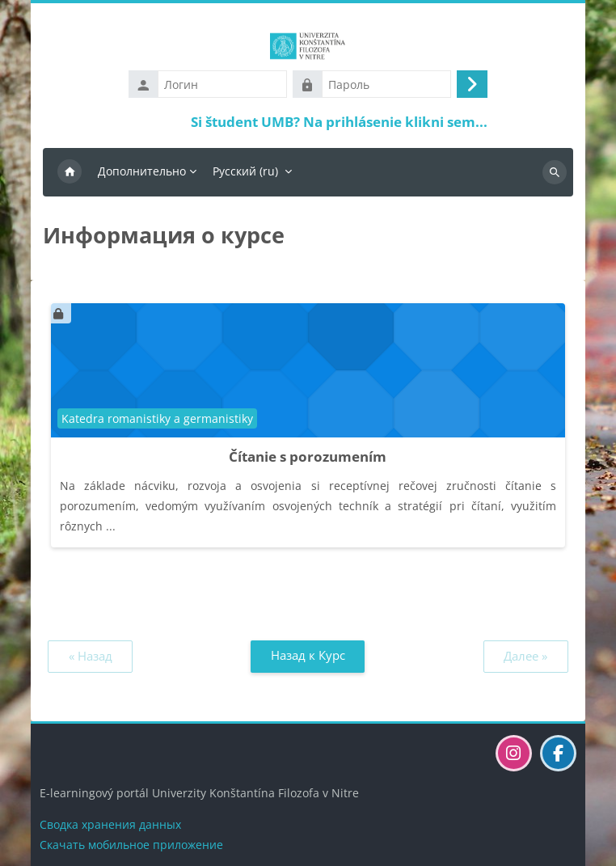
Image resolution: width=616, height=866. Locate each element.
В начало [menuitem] (70, 172)
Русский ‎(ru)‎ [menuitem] (245, 171)
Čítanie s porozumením (308, 456)
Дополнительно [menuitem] (142, 171)
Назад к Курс (308, 655)
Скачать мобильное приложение (131, 845)
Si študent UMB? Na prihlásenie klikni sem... (339, 122)
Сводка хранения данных (110, 824)
